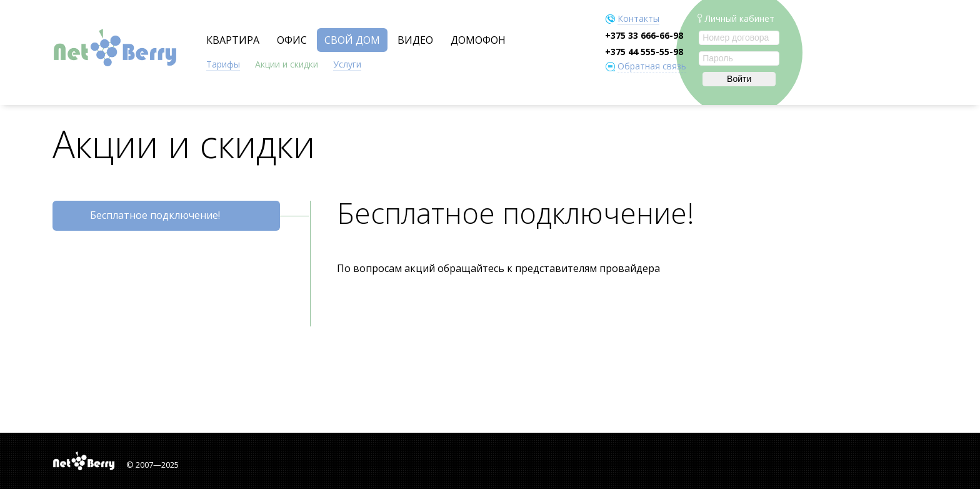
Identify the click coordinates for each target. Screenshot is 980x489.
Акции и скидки (287, 64)
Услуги (347, 64)
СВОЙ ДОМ (352, 40)
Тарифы (223, 64)
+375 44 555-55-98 (644, 52)
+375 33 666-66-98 (644, 35)
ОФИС (292, 40)
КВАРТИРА (233, 40)
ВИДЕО (415, 40)
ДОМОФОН (478, 40)
